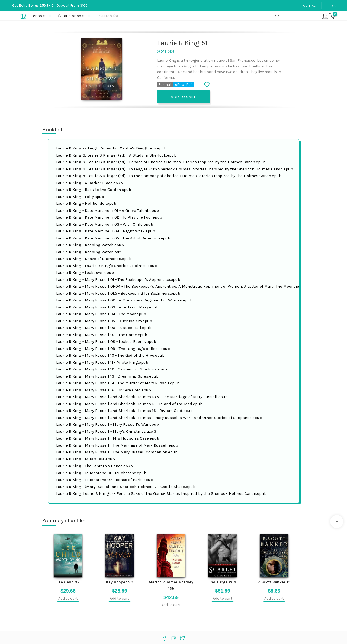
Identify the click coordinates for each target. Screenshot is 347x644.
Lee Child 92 (68, 582)
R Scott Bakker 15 (274, 582)
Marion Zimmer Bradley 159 (171, 585)
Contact (310, 6)
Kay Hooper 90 (120, 582)
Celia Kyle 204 (223, 582)
